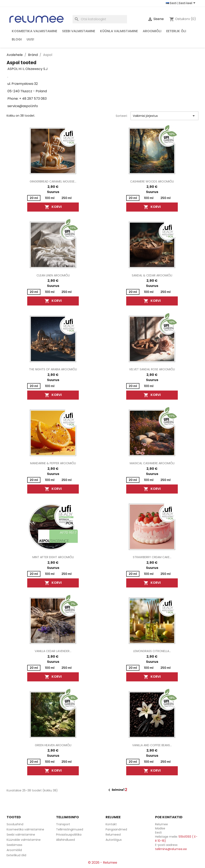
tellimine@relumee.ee (171, 849)
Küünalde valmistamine (24, 840)
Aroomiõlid (14, 850)
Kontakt (111, 824)
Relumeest (113, 835)
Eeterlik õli (176, 31)
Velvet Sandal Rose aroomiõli (152, 369)
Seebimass (14, 845)
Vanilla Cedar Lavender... (53, 651)
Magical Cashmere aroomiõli (152, 463)
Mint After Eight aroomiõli (53, 557)
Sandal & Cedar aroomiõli (152, 275)
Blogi (17, 39)
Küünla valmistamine (119, 31)
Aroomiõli (152, 31)
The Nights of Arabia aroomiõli (53, 369)
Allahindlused (65, 840)
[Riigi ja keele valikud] (181, 3)
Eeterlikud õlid (16, 855)
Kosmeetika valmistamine (34, 31)
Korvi (53, 207)
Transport (63, 824)
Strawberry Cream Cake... (152, 557)
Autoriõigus (114, 840)
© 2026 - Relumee (103, 863)
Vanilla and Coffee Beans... (152, 745)
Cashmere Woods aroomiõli (152, 181)
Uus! (30, 39)
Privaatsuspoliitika (69, 835)
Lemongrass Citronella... (152, 651)
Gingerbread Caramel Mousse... (53, 181)
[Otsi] (100, 19)
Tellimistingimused (70, 829)
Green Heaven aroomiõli (53, 745)
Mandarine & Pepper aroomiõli (53, 463)
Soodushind (15, 824)
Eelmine (115, 790)
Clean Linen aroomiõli (53, 275)
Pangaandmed (116, 829)
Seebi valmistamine (79, 31)
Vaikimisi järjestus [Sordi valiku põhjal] (164, 116)
